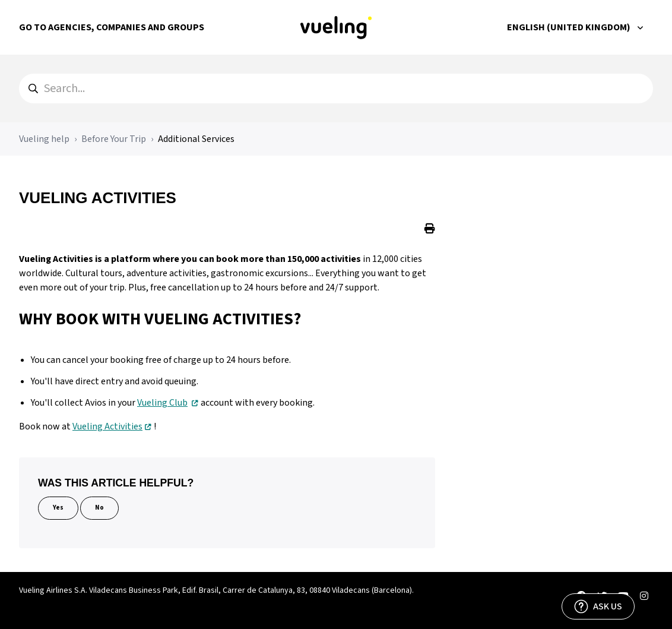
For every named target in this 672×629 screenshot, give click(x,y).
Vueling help (44, 139)
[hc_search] (336, 88)
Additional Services (196, 139)
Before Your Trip (114, 139)
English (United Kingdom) (570, 27)
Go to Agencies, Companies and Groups (112, 27)
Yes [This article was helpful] (58, 508)
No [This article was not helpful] (99, 508)
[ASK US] (598, 606)
